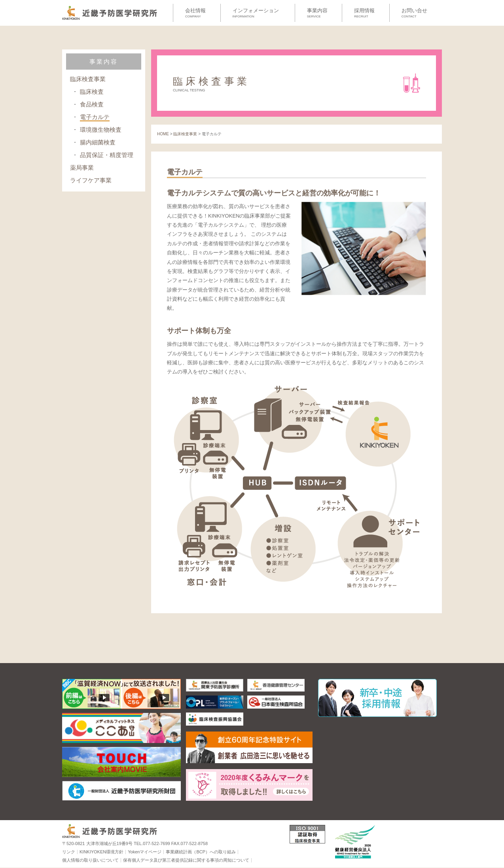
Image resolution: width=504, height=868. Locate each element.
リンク (69, 852)
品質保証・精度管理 (107, 155)
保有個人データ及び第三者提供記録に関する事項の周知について (186, 860)
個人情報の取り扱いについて (90, 860)
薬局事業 (82, 168)
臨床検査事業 (88, 79)
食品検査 (92, 104)
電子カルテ (95, 117)
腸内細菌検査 (98, 142)
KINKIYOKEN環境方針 (101, 852)
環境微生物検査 (101, 130)
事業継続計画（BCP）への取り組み (201, 852)
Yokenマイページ (145, 852)
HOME (163, 134)
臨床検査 (92, 92)
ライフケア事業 (91, 180)
